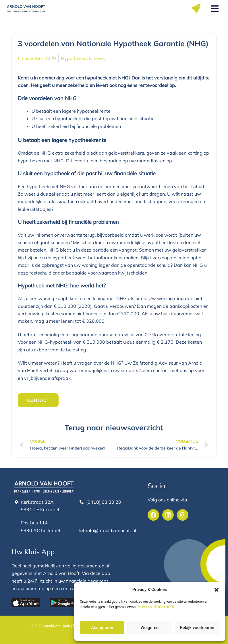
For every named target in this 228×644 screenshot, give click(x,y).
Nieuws (97, 58)
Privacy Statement (156, 607)
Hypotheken (74, 58)
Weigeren (150, 628)
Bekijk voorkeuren (197, 628)
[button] (217, 590)
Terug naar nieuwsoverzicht (114, 428)
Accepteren (102, 628)
